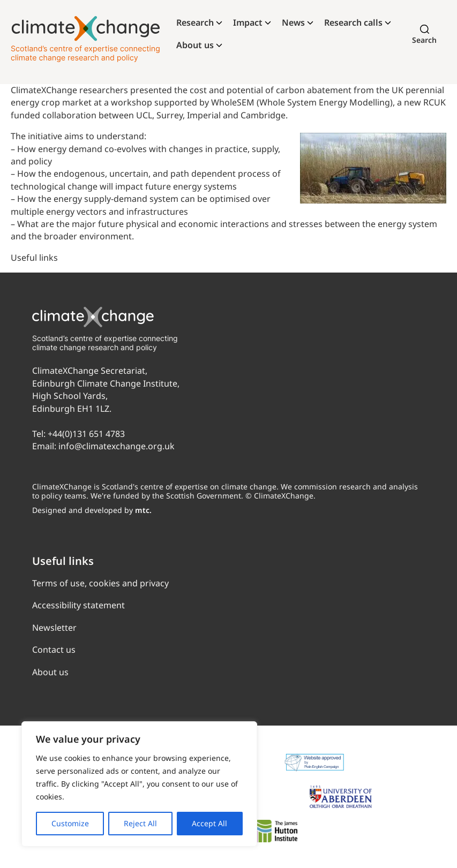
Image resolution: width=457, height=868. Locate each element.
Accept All (209, 823)
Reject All (140, 823)
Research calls (353, 22)
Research (195, 22)
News (293, 22)
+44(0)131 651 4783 (86, 434)
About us (195, 45)
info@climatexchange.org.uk (117, 446)
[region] (139, 784)
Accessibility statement (78, 605)
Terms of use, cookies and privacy (100, 583)
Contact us (54, 650)
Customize (70, 823)
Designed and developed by (92, 510)
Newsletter (54, 628)
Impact (248, 22)
